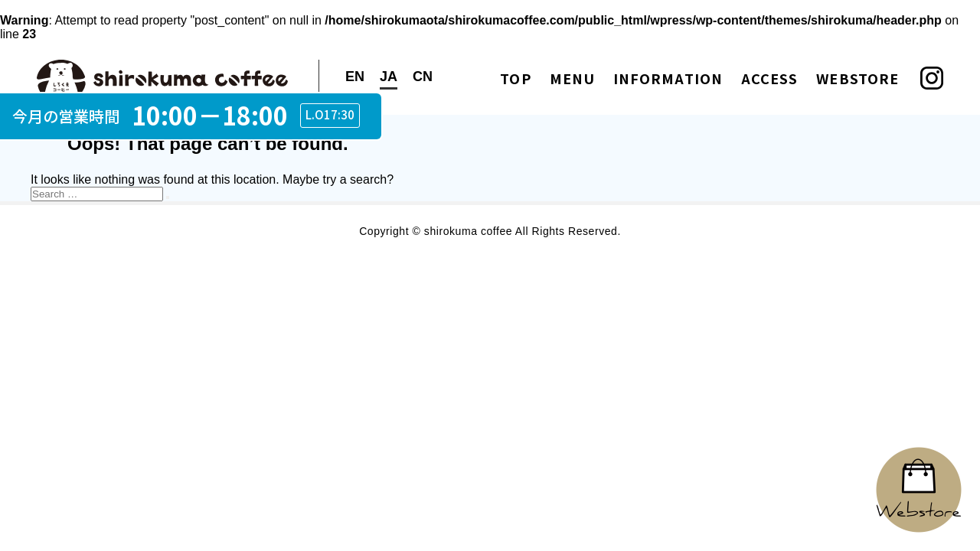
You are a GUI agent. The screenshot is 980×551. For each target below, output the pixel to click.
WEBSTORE (857, 78)
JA (389, 77)
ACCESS (769, 78)
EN (355, 77)
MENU (572, 78)
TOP (515, 78)
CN (423, 77)
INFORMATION (668, 78)
